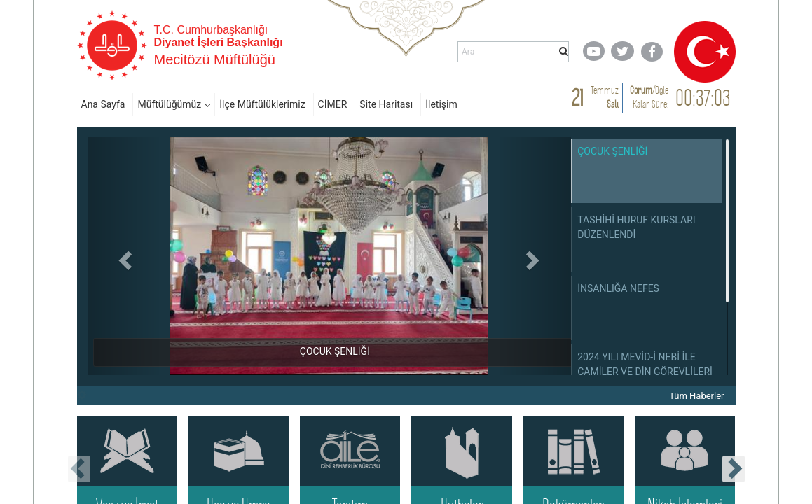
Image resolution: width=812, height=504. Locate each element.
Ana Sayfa (103, 104)
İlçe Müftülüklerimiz (262, 104)
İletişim (441, 104)
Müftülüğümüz (169, 104)
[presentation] (79, 469)
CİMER (333, 104)
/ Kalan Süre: (649, 97)
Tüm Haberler (696, 396)
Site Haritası (386, 104)
